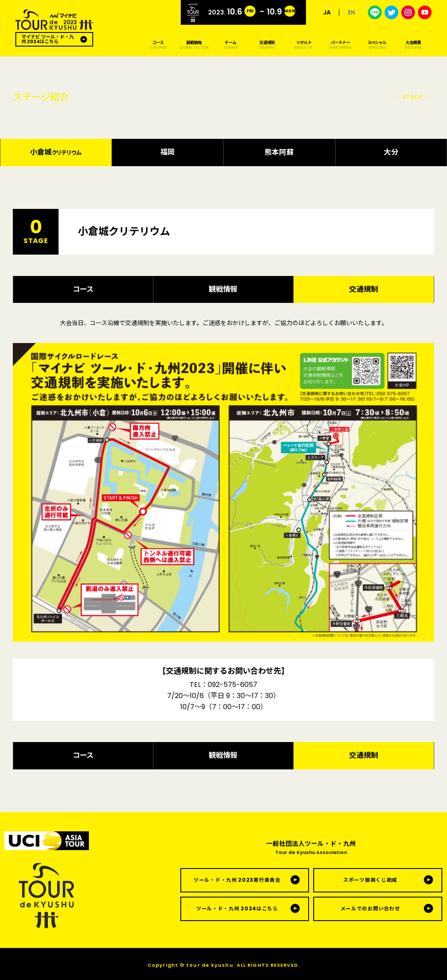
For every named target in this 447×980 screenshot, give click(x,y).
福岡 (168, 152)
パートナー (340, 45)
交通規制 (267, 45)
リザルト (304, 45)
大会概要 (413, 45)
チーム (231, 45)
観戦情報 (194, 45)
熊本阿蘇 (279, 152)
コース (157, 45)
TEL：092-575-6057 (223, 685)
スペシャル (377, 45)
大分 (391, 152)
